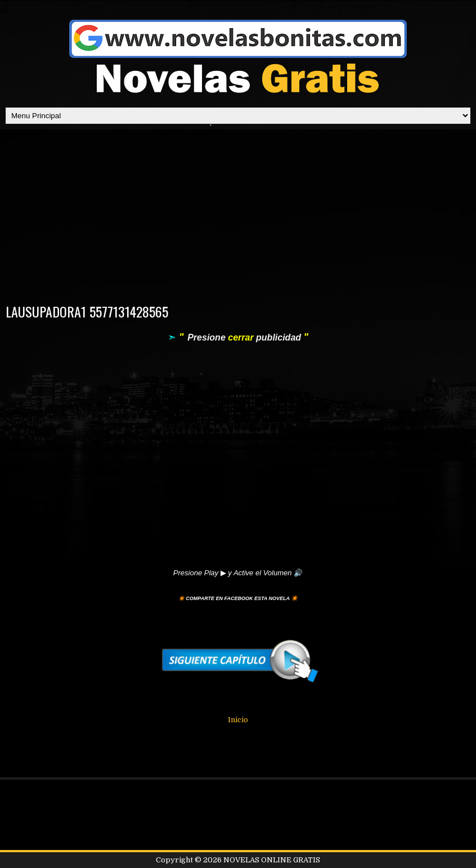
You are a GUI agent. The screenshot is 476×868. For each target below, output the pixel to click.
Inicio (238, 720)
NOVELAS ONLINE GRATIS (272, 860)
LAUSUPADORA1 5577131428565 (87, 311)
